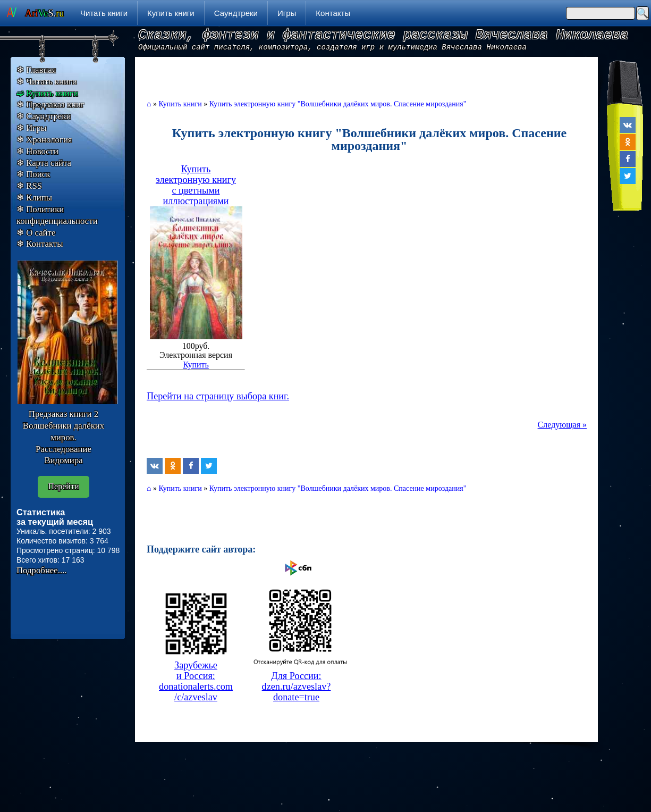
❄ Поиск (33, 174)
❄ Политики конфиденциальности (57, 215)
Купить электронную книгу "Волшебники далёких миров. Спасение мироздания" (338, 104)
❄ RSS (29, 186)
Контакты (333, 13)
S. (44, 13)
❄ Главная (36, 70)
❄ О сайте (36, 233)
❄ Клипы (34, 198)
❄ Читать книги (47, 82)
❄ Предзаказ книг (50, 104)
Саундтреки (236, 13)
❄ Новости (37, 151)
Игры (287, 13)
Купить (196, 365)
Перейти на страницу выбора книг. (218, 396)
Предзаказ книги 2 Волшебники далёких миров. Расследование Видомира (64, 437)
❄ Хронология (44, 140)
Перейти (64, 486)
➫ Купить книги (47, 93)
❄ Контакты (40, 244)
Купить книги (171, 13)
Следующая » (562, 425)
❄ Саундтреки (44, 116)
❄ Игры (32, 128)
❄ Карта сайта (44, 163)
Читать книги (104, 13)
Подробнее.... (42, 570)
